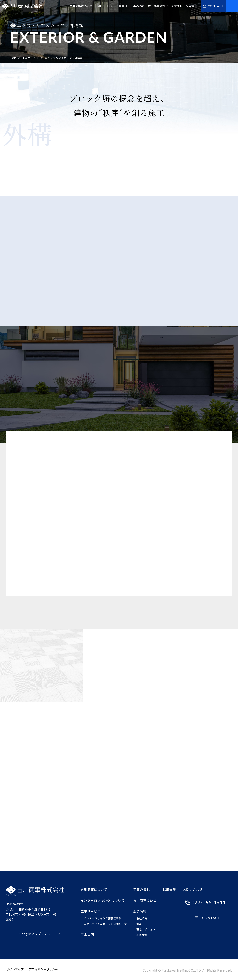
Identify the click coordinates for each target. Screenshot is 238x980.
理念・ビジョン (146, 929)
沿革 (139, 924)
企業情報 (177, 6)
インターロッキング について (103, 900)
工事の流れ (138, 6)
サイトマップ (15, 969)
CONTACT (207, 918)
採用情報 (191, 6)
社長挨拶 (142, 935)
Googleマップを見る (40, 934)
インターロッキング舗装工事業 (103, 918)
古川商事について (81, 6)
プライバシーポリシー (43, 969)
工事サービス (104, 6)
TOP (13, 58)
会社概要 (142, 918)
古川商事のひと (158, 6)
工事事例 (122, 6)
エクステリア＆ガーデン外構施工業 (105, 924)
